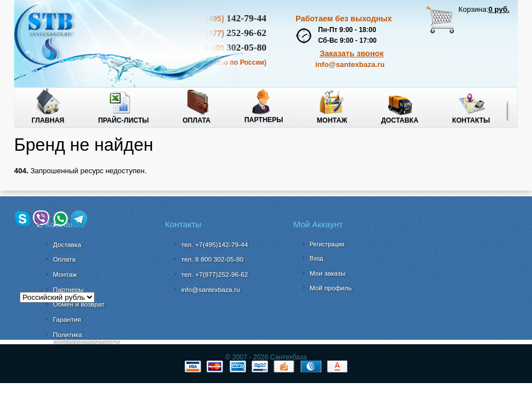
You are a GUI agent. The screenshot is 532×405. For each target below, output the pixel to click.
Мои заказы (328, 273)
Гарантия (67, 319)
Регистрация (327, 244)
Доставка (400, 120)
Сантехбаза (287, 357)
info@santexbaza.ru (350, 64)
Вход (316, 258)
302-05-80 (212, 259)
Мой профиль (331, 288)
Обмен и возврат (79, 304)
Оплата (196, 120)
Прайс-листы (123, 120)
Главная (48, 120)
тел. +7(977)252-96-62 (215, 274)
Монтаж (332, 120)
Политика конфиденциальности (86, 338)
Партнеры (264, 120)
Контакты (471, 120)
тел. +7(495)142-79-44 (215, 244)
